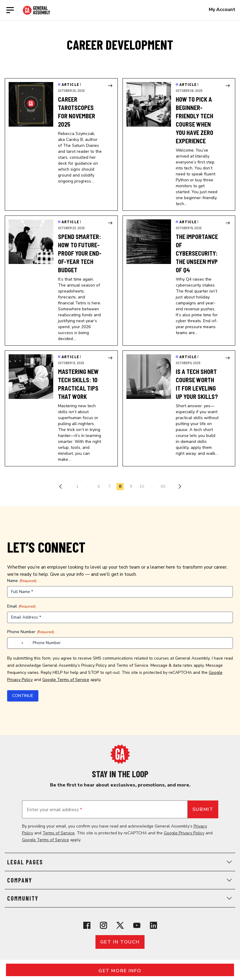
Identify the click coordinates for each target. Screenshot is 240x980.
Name (22, 581)
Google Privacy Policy (184, 833)
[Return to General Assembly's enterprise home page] (36, 10)
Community (120, 898)
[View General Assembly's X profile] (120, 925)
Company (120, 880)
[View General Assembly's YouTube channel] (137, 925)
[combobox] (19, 643)
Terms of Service (132, 665)
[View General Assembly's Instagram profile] (103, 925)
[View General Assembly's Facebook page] (87, 925)
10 (142, 486)
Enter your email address (54, 810)
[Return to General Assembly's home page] (120, 754)
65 (163, 486)
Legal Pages (120, 862)
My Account (222, 10)
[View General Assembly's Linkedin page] (153, 925)
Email (21, 606)
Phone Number (31, 632)
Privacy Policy (94, 665)
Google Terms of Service (66, 680)
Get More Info (120, 971)
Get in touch (120, 942)
